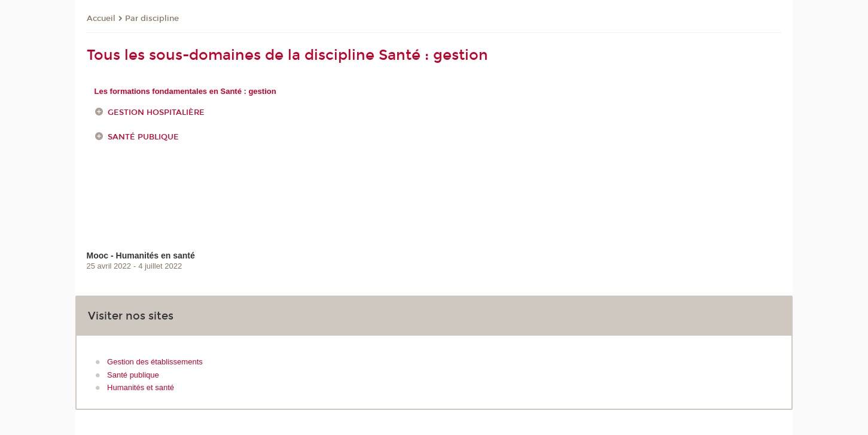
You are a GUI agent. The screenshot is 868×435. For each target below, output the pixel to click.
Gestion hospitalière (156, 112)
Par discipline (152, 19)
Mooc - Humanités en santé (141, 255)
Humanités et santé (141, 387)
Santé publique (143, 137)
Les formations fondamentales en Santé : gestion (185, 91)
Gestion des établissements (155, 362)
